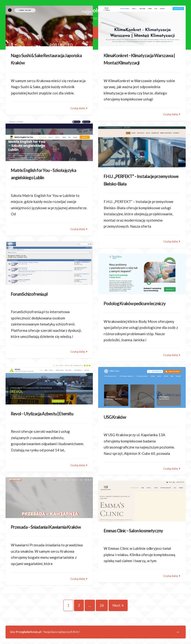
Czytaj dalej (78, 108)
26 (104, 605)
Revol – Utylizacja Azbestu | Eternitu (42, 414)
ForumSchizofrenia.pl (29, 294)
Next (118, 605)
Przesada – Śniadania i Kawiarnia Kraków (46, 527)
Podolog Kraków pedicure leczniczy (135, 303)
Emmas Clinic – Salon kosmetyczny (133, 531)
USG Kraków (115, 417)
